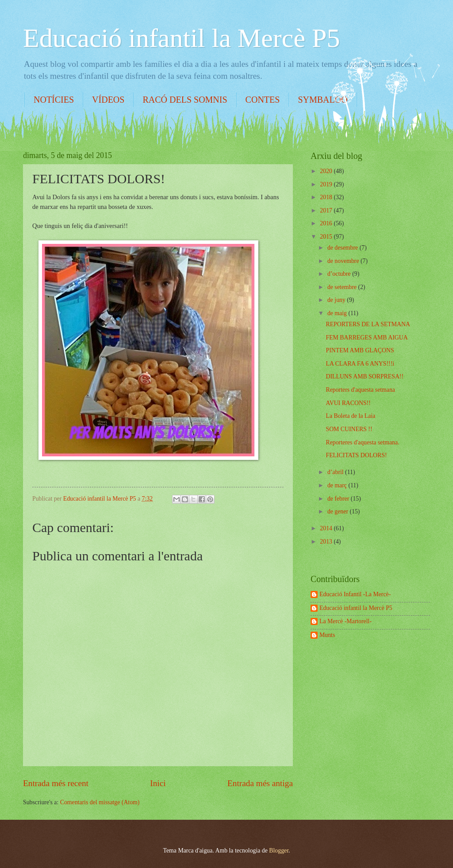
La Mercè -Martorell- (346, 621)
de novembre (344, 261)
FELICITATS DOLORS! (356, 455)
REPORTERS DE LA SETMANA (368, 324)
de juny (337, 300)
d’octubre (340, 274)
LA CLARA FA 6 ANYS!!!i (360, 364)
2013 (327, 542)
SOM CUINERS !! (349, 429)
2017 (327, 210)
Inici (158, 783)
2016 (327, 223)
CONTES (263, 100)
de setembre (343, 287)
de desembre (344, 248)
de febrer (339, 499)
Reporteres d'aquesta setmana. (362, 442)
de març (338, 485)
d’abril (336, 472)
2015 (327, 237)
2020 (327, 171)
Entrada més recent (56, 783)
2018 (327, 197)
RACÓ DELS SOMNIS (185, 100)
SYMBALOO (322, 100)
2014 (327, 528)
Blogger (279, 851)
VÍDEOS (108, 100)
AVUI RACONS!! (348, 403)
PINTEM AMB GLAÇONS (360, 350)
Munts (327, 635)
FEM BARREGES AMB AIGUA (367, 338)
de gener (339, 511)
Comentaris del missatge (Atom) (100, 802)
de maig (338, 313)
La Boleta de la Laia (350, 416)
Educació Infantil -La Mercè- (355, 594)
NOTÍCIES (54, 100)
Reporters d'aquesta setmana (360, 390)
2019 (327, 184)
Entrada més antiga (260, 783)
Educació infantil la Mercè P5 (181, 38)
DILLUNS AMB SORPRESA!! (365, 376)
